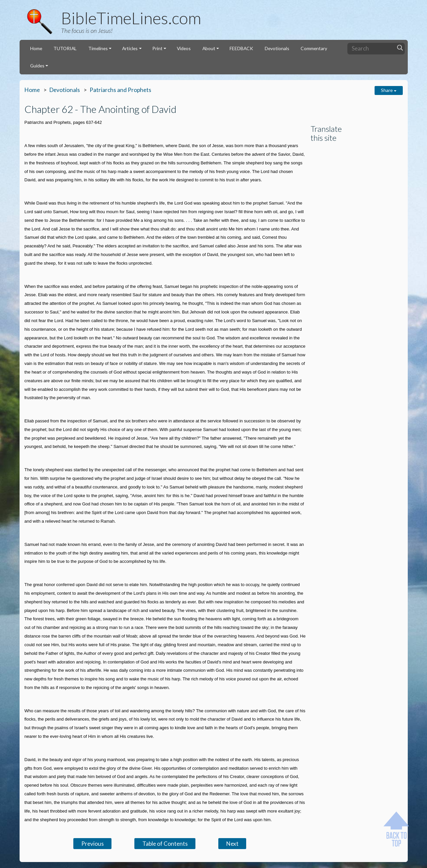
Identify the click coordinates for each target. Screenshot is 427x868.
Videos (184, 48)
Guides (37, 66)
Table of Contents (165, 844)
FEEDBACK (241, 48)
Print (157, 48)
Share (389, 90)
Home (36, 48)
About (209, 48)
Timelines (98, 48)
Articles (130, 48)
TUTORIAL (65, 48)
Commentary (314, 48)
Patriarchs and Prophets (120, 90)
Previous (93, 844)
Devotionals (277, 48)
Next (232, 844)
